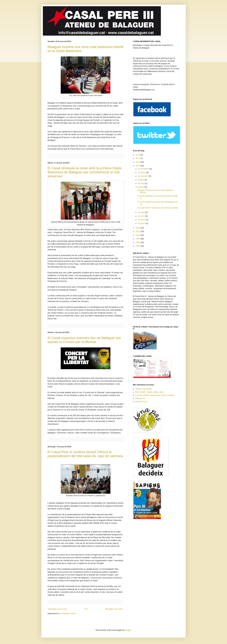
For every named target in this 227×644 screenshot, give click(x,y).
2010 (138, 235)
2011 (138, 231)
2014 (138, 162)
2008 (138, 242)
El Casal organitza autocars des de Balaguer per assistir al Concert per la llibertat (84, 340)
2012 (138, 228)
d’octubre (142, 173)
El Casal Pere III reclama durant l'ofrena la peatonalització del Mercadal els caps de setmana (85, 454)
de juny (141, 187)
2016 (138, 155)
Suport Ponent (141, 402)
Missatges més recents (58, 609)
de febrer (142, 220)
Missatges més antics (114, 609)
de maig (142, 212)
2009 (138, 239)
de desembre (144, 169)
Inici (86, 609)
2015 (138, 158)
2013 (138, 166)
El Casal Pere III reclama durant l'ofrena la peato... (158, 208)
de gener (142, 223)
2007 (138, 246)
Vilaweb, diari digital (143, 389)
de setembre (143, 176)
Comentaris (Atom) (68, 614)
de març (142, 216)
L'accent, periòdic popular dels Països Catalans (155, 395)
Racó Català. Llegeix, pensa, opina (150, 392)
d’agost (141, 180)
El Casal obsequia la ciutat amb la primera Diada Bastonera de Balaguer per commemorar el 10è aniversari (84, 172)
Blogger (128, 630)
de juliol (141, 183)
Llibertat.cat (140, 398)
